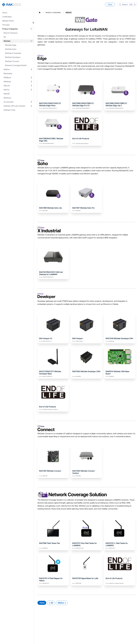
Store (110, 5)
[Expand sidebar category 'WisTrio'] (31, 90)
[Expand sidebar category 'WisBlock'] (31, 77)
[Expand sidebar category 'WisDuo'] (31, 69)
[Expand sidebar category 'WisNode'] (31, 82)
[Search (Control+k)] (128, 5)
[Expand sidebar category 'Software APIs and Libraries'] (31, 106)
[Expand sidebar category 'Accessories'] (31, 102)
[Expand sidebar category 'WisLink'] (31, 86)
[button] (17, 29)
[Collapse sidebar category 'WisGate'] (31, 41)
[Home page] (40, 13)
